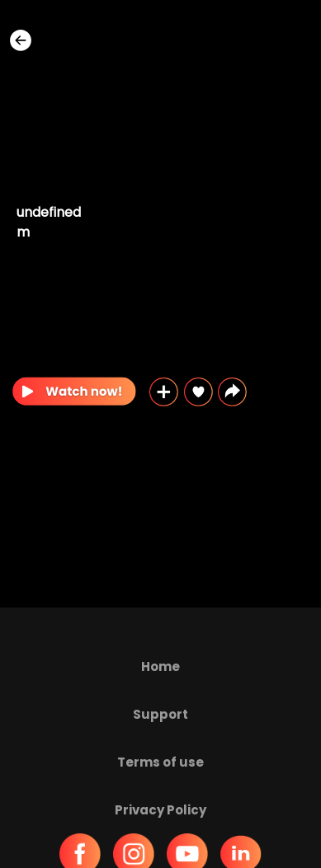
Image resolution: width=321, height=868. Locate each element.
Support (160, 714)
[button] (232, 392)
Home (160, 666)
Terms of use (160, 762)
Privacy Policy (160, 810)
